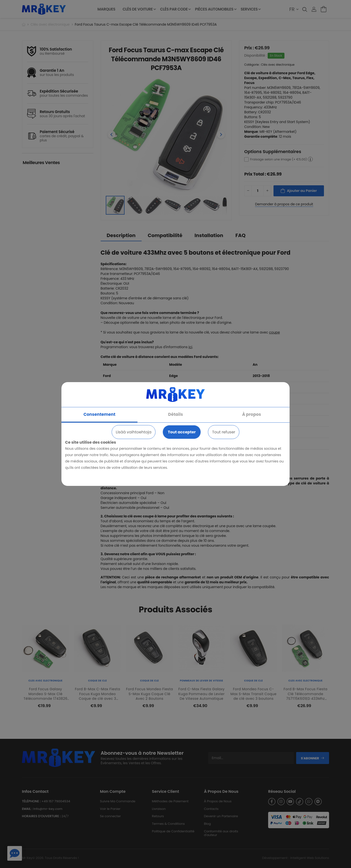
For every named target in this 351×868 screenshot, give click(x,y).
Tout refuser (224, 432)
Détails (176, 414)
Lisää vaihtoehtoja (134, 432)
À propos (252, 414)
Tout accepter (182, 432)
